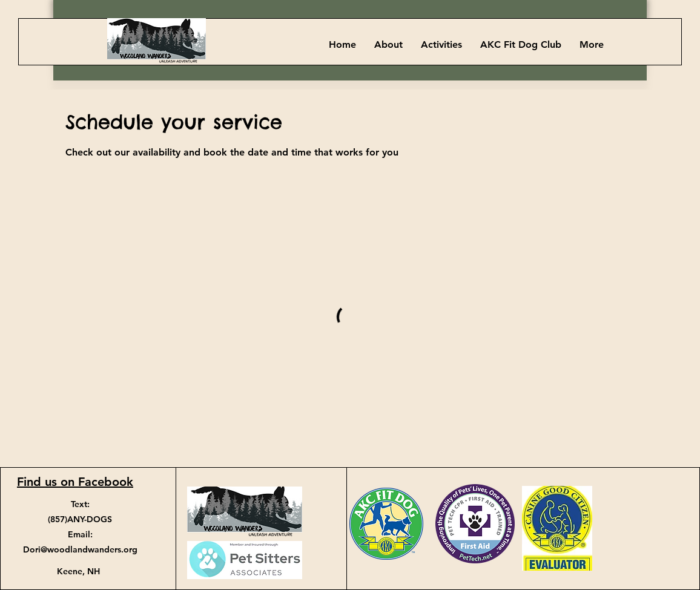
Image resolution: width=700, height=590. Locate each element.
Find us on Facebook (75, 482)
